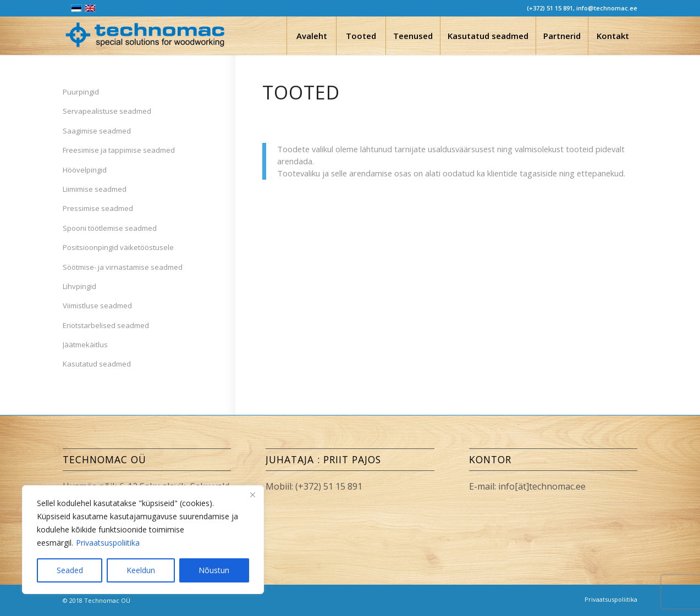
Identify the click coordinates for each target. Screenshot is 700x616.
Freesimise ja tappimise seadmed (119, 150)
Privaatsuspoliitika (108, 543)
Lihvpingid (79, 286)
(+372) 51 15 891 (550, 8)
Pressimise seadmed (98, 208)
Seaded (70, 570)
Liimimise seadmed (95, 189)
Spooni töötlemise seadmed (110, 228)
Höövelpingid (85, 170)
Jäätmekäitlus (85, 345)
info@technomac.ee (607, 8)
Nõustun (214, 570)
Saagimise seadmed (97, 131)
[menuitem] (311, 36)
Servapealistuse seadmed (107, 111)
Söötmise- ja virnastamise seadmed (123, 267)
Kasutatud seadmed (97, 364)
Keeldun (141, 570)
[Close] (252, 495)
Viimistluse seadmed (97, 306)
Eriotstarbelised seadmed (106, 325)
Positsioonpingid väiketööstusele (118, 247)
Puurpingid (81, 92)
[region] (143, 540)
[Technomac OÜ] (145, 38)
